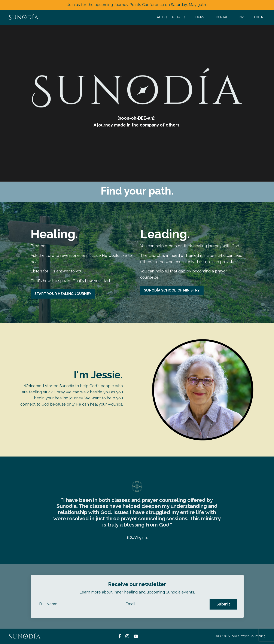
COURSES (200, 17)
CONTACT (223, 17)
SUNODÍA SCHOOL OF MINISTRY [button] (172, 290)
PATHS (161, 17)
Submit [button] (223, 604)
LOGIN (259, 17)
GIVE (242, 17)
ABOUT (178, 17)
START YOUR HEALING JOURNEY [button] (63, 294)
